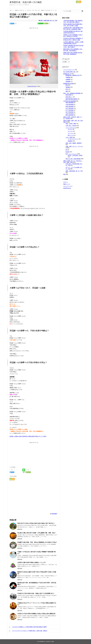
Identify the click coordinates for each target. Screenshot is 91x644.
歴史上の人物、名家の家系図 (73, 159)
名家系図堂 (54, 514)
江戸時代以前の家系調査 (70, 101)
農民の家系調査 (70, 115)
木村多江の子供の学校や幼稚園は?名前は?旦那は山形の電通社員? (37, 614)
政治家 (67, 152)
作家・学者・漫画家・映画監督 (74, 143)
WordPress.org (67, 188)
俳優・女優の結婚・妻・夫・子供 (49, 20)
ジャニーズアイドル (71, 128)
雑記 (64, 174)
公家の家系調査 (70, 105)
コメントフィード (68, 186)
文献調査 (68, 79)
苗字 (67, 89)
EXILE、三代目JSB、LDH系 (75, 155)
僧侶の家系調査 (70, 103)
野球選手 (70, 141)
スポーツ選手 (69, 137)
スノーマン (71, 133)
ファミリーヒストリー (69, 70)
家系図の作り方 (67, 74)
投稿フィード (67, 184)
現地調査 (68, 81)
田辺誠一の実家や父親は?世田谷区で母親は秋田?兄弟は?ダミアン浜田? (28, 436)
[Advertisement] (34, 39)
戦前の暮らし (69, 97)
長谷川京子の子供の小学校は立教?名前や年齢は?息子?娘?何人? (36, 523)
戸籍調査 (68, 77)
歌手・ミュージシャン (71, 154)
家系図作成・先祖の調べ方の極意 (26, 2)
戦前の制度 (68, 95)
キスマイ (70, 129)
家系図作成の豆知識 (68, 84)
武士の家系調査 (70, 109)
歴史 (67, 85)
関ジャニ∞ (71, 135)
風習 (67, 91)
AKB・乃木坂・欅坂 (71, 124)
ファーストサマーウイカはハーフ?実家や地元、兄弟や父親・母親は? (28, 631)
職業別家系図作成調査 (71, 99)
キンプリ (70, 131)
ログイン (66, 182)
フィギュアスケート (73, 139)
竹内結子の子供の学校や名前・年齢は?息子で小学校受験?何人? (36, 593)
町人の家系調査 (70, 111)
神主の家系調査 (70, 113)
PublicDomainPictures (32, 86)
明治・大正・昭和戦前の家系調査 (72, 93)
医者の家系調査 (70, 107)
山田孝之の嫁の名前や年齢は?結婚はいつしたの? (32, 562)
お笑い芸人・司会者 (71, 126)
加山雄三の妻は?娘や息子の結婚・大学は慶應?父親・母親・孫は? (37, 533)
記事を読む (20, 529)
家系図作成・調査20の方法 (73, 75)
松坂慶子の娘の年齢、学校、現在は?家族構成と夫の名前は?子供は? (37, 542)
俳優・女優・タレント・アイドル (74, 146)
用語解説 (68, 87)
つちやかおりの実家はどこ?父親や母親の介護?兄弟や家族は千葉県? (28, 627)
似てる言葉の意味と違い (70, 72)
